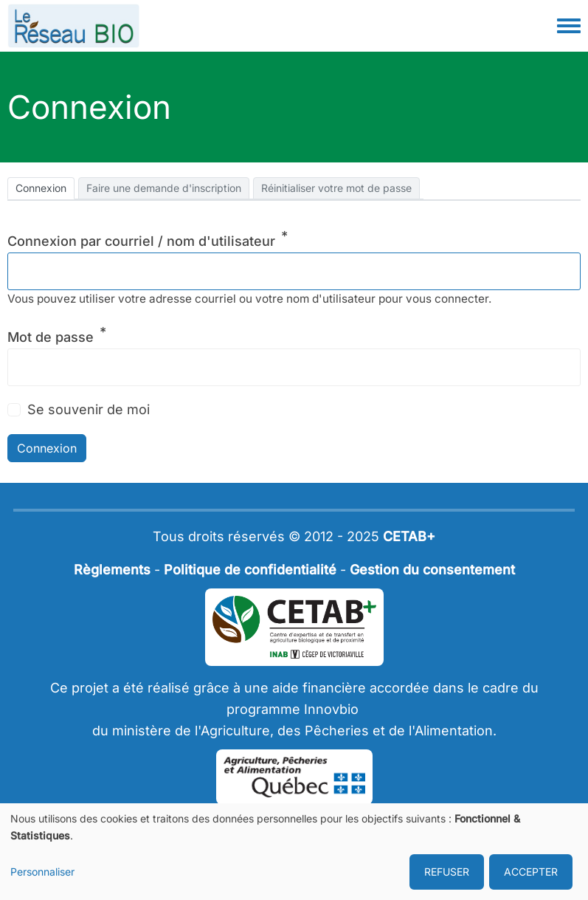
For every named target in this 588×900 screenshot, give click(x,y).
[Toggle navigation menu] (569, 27)
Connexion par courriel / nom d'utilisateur (141, 241)
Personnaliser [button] (42, 872)
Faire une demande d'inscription (164, 188)
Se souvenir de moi (89, 409)
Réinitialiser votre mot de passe (336, 188)
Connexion (41, 188)
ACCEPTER (531, 872)
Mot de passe (51, 337)
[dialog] (294, 852)
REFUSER (447, 872)
